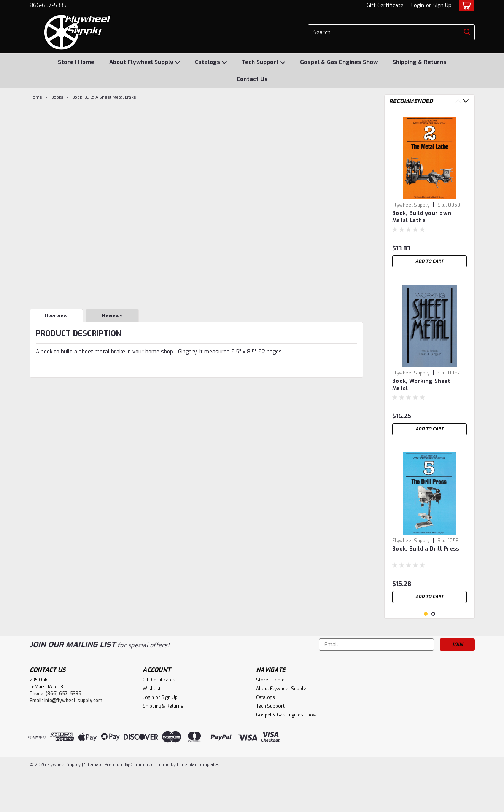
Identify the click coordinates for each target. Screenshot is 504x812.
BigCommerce (139, 805)
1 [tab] (426, 654)
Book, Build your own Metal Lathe (422, 217)
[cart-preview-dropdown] (465, 6)
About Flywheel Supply (145, 62)
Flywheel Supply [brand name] (411, 205)
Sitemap (93, 805)
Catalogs (211, 62)
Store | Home (76, 62)
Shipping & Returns (420, 62)
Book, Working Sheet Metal (421, 385)
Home (36, 97)
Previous (458, 101)
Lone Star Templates (198, 805)
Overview (56, 316)
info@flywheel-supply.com (73, 740)
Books (57, 97)
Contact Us (252, 79)
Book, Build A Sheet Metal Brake (104, 97)
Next (466, 101)
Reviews (112, 316)
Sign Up (442, 6)
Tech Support (263, 62)
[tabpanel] (429, 192)
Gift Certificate (385, 6)
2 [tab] (433, 654)
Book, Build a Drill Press (426, 549)
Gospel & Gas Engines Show (339, 62)
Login (418, 6)
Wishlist (152, 729)
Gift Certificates (159, 720)
